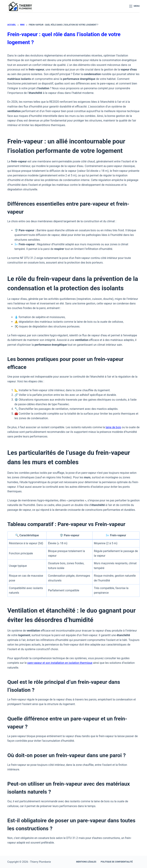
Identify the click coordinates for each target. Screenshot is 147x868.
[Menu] (134, 6)
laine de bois (114, 427)
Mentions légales (86, 862)
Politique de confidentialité (117, 862)
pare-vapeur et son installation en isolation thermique (61, 663)
